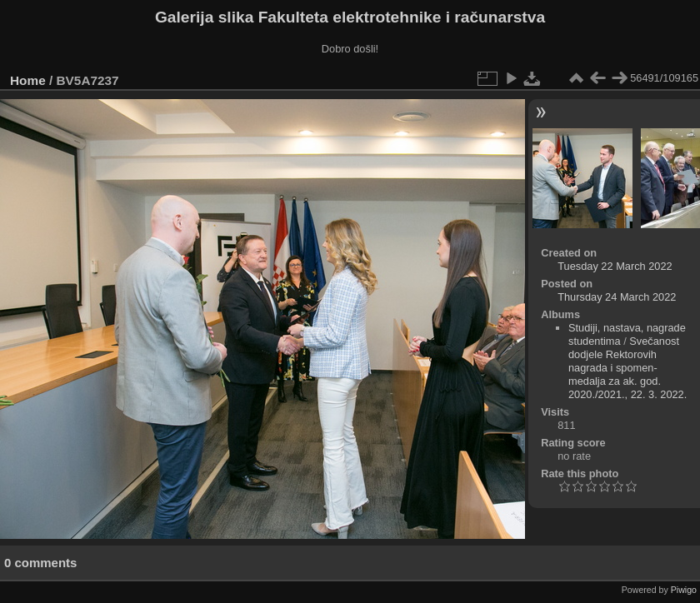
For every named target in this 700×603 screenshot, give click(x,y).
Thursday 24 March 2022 (617, 297)
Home (28, 80)
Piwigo (684, 590)
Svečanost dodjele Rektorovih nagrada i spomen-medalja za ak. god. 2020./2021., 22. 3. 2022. (627, 368)
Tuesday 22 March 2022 (615, 266)
